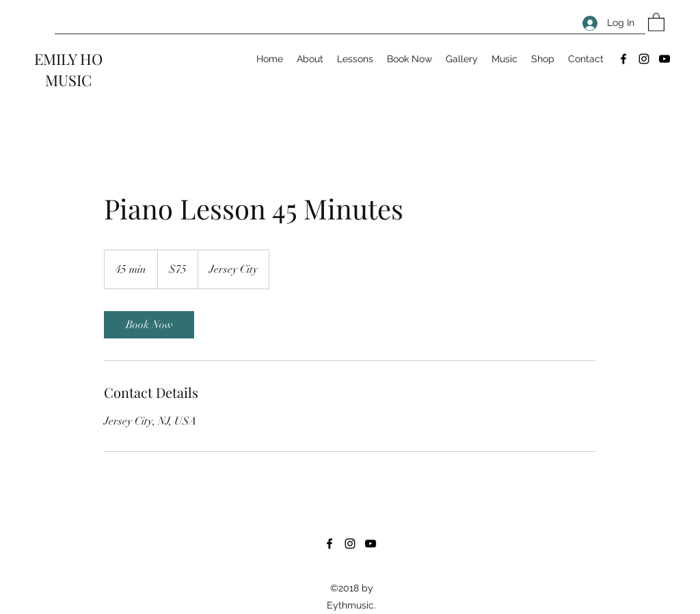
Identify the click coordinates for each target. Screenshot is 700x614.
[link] (149, 325)
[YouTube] (664, 59)
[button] (656, 22)
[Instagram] (644, 59)
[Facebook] (623, 59)
